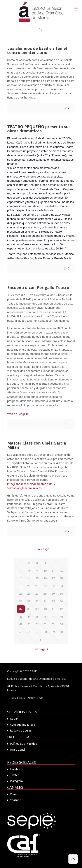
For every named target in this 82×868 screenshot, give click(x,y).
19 (21, 586)
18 (61, 578)
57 (37, 632)
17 (53, 578)
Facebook (17, 769)
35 (53, 601)
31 (21, 601)
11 (53, 571)
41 (53, 609)
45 (37, 617)
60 (61, 632)
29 (53, 594)
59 (53, 632)
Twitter (14, 775)
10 (45, 571)
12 (61, 571)
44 (29, 617)
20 (29, 586)
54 (61, 624)
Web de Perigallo (18, 414)
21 (37, 586)
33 (37, 601)
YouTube (16, 800)
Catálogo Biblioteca (23, 725)
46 (45, 617)
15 (37, 578)
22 (45, 586)
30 (61, 594)
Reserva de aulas (21, 731)
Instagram (16, 781)
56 (29, 632)
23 (53, 586)
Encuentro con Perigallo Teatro (38, 287)
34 (45, 601)
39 (37, 609)
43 (21, 617)
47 (53, 617)
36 (61, 601)
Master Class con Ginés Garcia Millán (37, 445)
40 (45, 609)
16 (45, 578)
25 (21, 594)
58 (45, 632)
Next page (41, 649)
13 (21, 578)
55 (21, 632)
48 (61, 617)
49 (21, 624)
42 (61, 609)
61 (41, 640)
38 (29, 609)
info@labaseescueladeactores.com (30, 484)
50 (29, 624)
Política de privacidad (24, 744)
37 (21, 609)
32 (29, 601)
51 (37, 624)
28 (45, 594)
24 (61, 586)
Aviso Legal (17, 750)
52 (45, 624)
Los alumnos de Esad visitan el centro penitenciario (37, 50)
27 (37, 594)
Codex (14, 719)
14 (29, 578)
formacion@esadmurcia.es (24, 488)
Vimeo (14, 794)
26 (29, 594)
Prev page (41, 549)
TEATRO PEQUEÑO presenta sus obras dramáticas (39, 129)
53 (53, 624)
